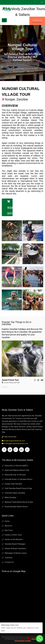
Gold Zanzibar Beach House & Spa (18, 488)
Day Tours (9, 530)
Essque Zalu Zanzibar (13, 484)
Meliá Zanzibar (11, 497)
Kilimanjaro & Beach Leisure (16, 553)
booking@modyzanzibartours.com (15, 443)
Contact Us (9, 562)
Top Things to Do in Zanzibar (27, 69)
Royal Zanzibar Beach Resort (16, 507)
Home (10, 69)
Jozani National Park (11, 383)
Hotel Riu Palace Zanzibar (15, 493)
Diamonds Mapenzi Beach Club (17, 470)
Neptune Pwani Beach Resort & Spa (19, 502)
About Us (8, 526)
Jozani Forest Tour (10, 380)
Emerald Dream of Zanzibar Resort (19, 479)
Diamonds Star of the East (15, 475)
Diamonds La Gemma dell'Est (16, 466)
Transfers (9, 558)
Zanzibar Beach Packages (15, 544)
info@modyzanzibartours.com (13, 441)
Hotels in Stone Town (13, 535)
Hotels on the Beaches (14, 539)
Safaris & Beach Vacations (15, 549)
